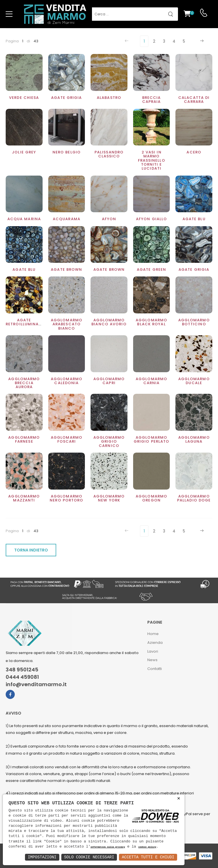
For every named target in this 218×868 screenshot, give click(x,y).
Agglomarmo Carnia (151, 381)
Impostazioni (42, 857)
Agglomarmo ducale (194, 381)
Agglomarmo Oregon (151, 498)
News (152, 660)
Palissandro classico (109, 154)
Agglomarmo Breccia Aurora (24, 383)
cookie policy (147, 847)
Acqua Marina (24, 219)
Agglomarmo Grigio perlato (152, 439)
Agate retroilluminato (25, 322)
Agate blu (194, 219)
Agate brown (66, 269)
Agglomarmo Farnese (24, 439)
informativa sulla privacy (108, 847)
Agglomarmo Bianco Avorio (109, 322)
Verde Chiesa (24, 98)
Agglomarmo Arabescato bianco (67, 324)
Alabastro (109, 98)
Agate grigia (66, 98)
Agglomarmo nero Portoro (66, 498)
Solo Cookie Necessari (89, 857)
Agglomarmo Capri (109, 381)
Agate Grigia (194, 269)
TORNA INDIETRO (31, 550)
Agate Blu (24, 269)
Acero (194, 152)
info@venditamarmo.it (36, 684)
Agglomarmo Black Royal (151, 322)
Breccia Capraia (152, 100)
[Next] (201, 41)
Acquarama (67, 219)
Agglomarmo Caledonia (67, 381)
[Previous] (127, 41)
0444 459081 (22, 677)
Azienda (155, 643)
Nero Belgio (67, 152)
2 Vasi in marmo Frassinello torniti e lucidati (152, 160)
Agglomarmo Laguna (194, 439)
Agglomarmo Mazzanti (24, 498)
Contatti (155, 669)
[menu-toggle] (9, 14)
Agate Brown (109, 269)
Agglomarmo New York (109, 498)
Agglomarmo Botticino (194, 322)
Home (153, 634)
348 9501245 (22, 670)
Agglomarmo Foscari (67, 439)
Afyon (109, 219)
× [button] (179, 799)
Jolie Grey (24, 152)
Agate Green (151, 269)
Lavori (153, 651)
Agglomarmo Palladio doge (194, 498)
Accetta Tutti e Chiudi (148, 857)
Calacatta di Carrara (194, 100)
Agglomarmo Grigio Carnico (109, 442)
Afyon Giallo (151, 219)
